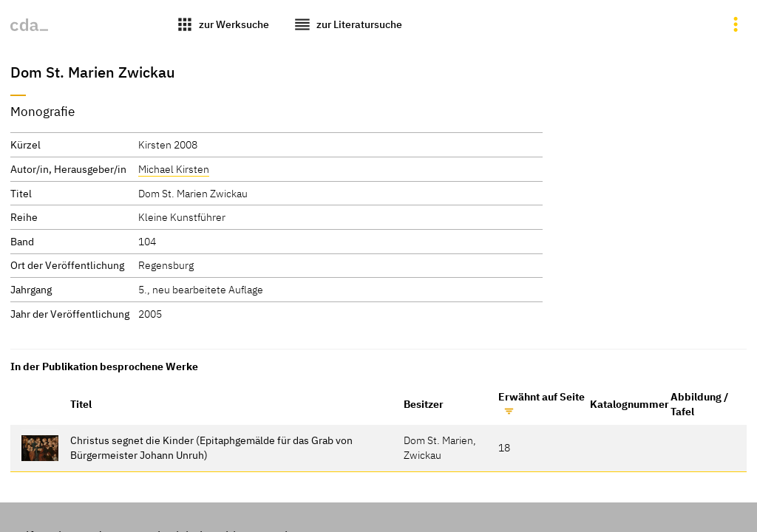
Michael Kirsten (174, 169)
